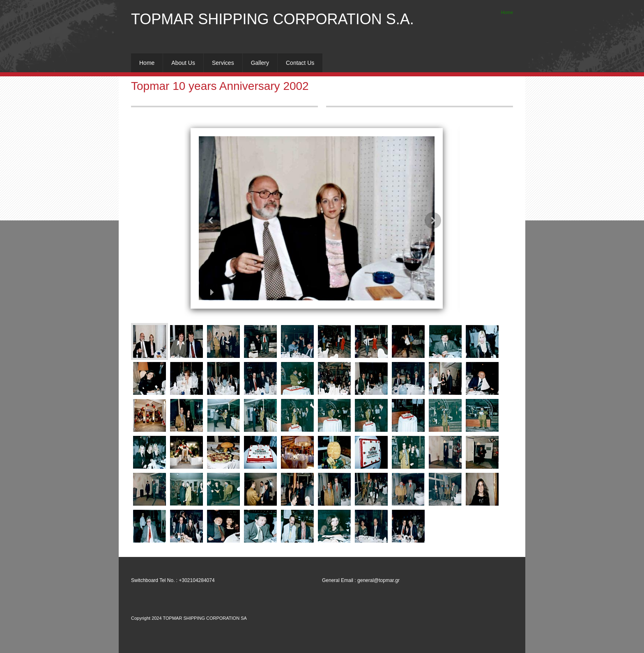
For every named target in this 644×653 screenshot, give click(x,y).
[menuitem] (147, 63)
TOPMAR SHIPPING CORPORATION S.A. (273, 19)
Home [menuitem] (507, 12)
